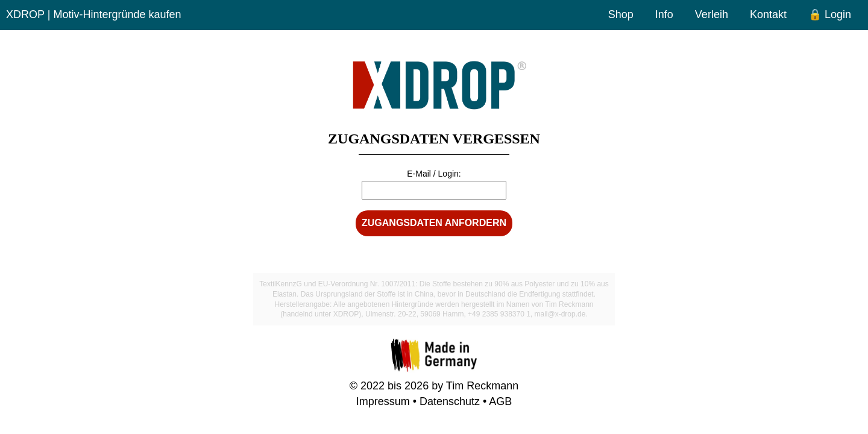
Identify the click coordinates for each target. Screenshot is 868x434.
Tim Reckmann (482, 386)
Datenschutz (450, 401)
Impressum (383, 401)
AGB (500, 401)
